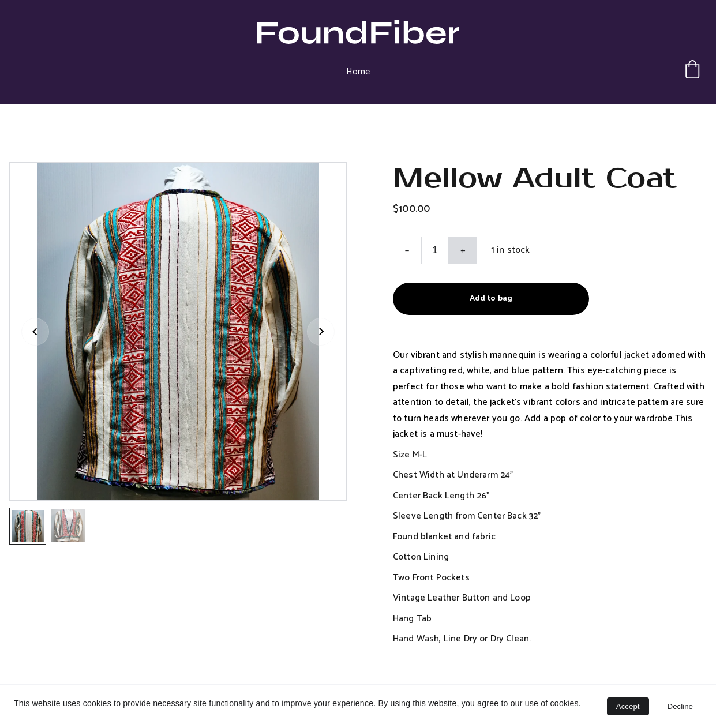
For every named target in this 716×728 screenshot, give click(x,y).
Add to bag (491, 299)
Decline (680, 706)
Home (358, 72)
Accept (628, 706)
